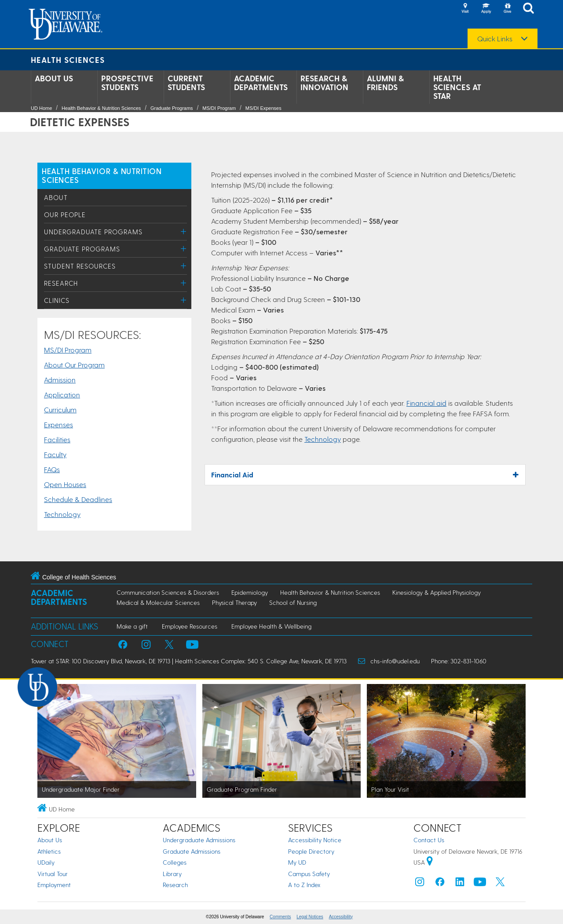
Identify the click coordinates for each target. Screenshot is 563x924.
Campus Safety (309, 874)
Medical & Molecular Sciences (158, 602)
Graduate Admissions (192, 851)
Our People (65, 215)
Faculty (55, 454)
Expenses (58, 424)
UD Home (41, 108)
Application (62, 395)
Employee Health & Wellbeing (271, 626)
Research (61, 283)
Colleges (175, 862)
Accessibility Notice (315, 840)
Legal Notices (310, 917)
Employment (54, 885)
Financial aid (426, 403)
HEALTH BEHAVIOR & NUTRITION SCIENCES (102, 175)
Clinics (57, 300)
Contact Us (429, 840)
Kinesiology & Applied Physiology (437, 592)
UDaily (46, 862)
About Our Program (74, 365)
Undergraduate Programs (93, 232)
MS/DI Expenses (263, 108)
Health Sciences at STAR (457, 87)
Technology (62, 514)
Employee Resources (190, 626)
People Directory (311, 851)
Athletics (49, 851)
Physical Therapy (234, 602)
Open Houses (65, 484)
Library (172, 874)
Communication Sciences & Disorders (168, 592)
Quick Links (495, 39)
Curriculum (60, 409)
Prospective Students (127, 83)
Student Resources (80, 266)
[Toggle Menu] (184, 231)
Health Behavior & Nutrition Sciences (101, 108)
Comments (280, 917)
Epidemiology (250, 592)
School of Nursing (293, 602)
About (56, 197)
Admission (60, 380)
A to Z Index (304, 885)
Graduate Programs (172, 108)
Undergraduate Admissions (199, 840)
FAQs (52, 469)
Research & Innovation (324, 83)
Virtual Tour (53, 874)
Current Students (186, 83)
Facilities (57, 439)
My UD (297, 862)
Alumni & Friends (385, 83)
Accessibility (341, 917)
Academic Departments (261, 83)
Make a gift (132, 626)
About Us (54, 78)
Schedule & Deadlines (78, 499)
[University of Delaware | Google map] (430, 862)
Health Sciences (68, 60)
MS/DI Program (219, 108)
